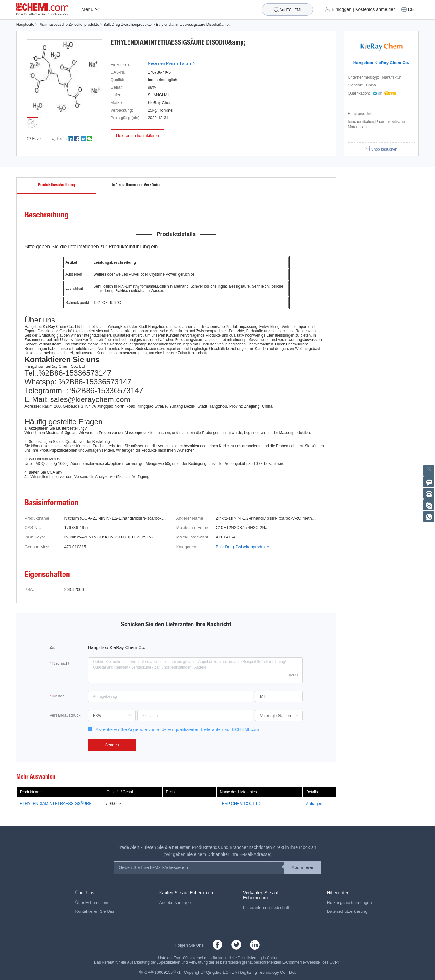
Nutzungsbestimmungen (349, 903)
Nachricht (61, 663)
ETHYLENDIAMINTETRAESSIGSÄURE (56, 804)
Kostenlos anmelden (375, 9)
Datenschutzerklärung (347, 911)
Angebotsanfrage (175, 903)
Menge (59, 696)
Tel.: (31, 373)
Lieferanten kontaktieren (137, 136)
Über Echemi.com (92, 903)
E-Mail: (36, 399)
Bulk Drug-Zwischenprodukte (128, 25)
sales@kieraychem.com (90, 399)
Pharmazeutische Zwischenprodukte (69, 25)
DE (411, 9)
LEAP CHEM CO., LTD (240, 804)
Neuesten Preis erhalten (172, 63)
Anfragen (314, 804)
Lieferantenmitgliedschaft (266, 908)
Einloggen (342, 9)
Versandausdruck (65, 715)
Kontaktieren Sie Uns (95, 911)
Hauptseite (25, 25)
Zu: (53, 647)
